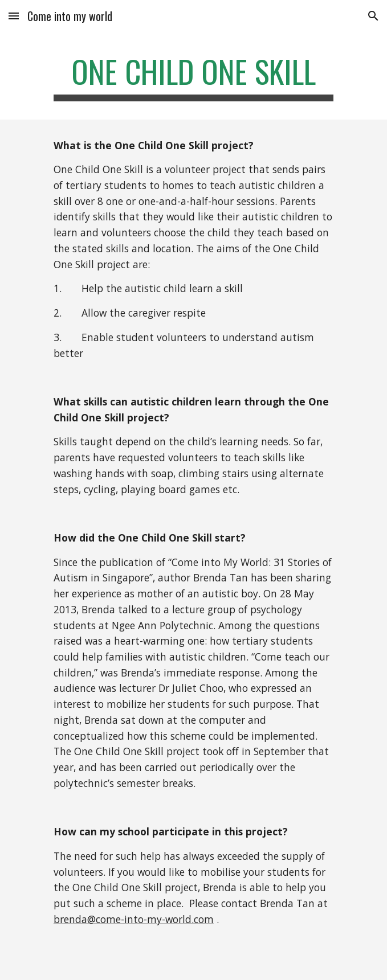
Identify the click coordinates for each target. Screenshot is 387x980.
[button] (14, 16)
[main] (193, 77)
